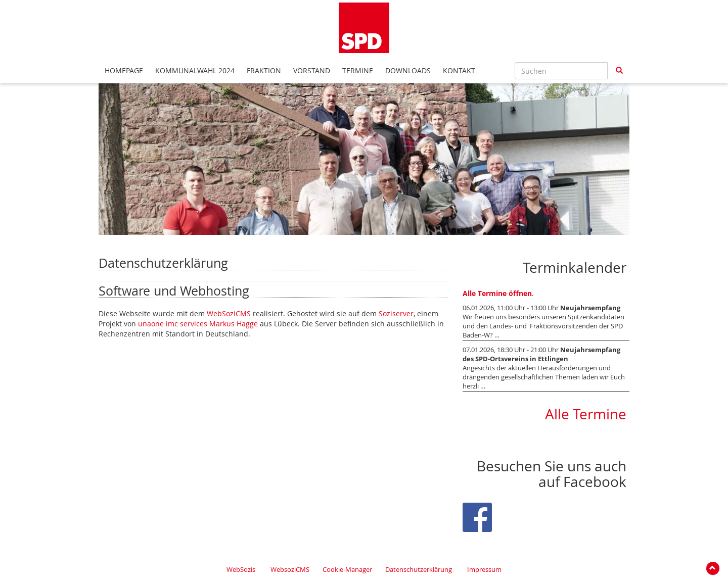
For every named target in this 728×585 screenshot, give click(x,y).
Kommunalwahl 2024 (195, 70)
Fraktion (264, 70)
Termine (358, 70)
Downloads (408, 70)
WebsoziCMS (290, 570)
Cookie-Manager (347, 570)
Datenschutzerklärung (419, 570)
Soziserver (396, 313)
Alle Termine (586, 414)
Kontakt (459, 70)
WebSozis (241, 570)
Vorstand (312, 70)
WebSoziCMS (229, 313)
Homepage (124, 70)
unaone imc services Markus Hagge (198, 324)
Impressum (484, 570)
